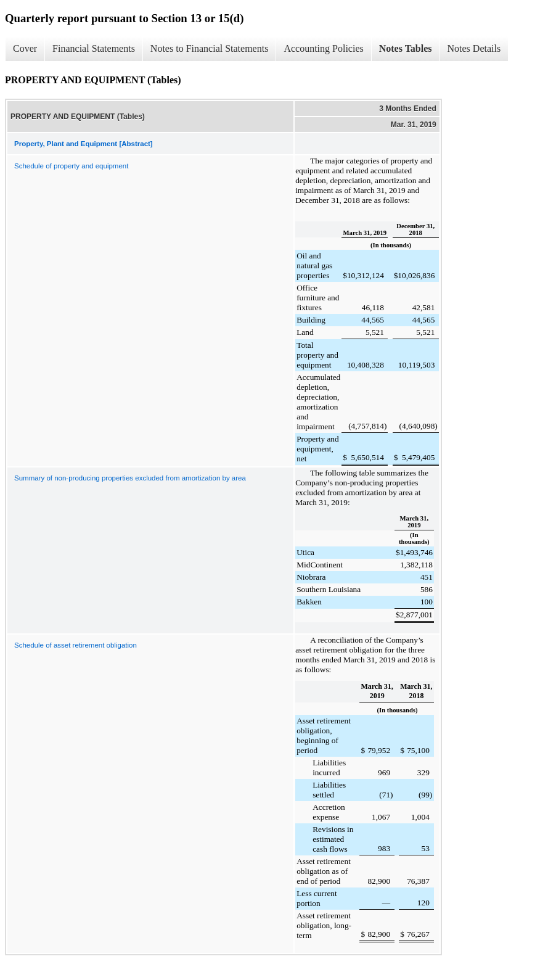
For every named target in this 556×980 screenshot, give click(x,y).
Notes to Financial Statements (210, 48)
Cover (25, 48)
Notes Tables (406, 48)
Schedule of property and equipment (71, 166)
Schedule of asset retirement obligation (76, 645)
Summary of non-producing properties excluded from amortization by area (130, 478)
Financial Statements (94, 48)
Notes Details (474, 48)
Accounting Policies (323, 48)
